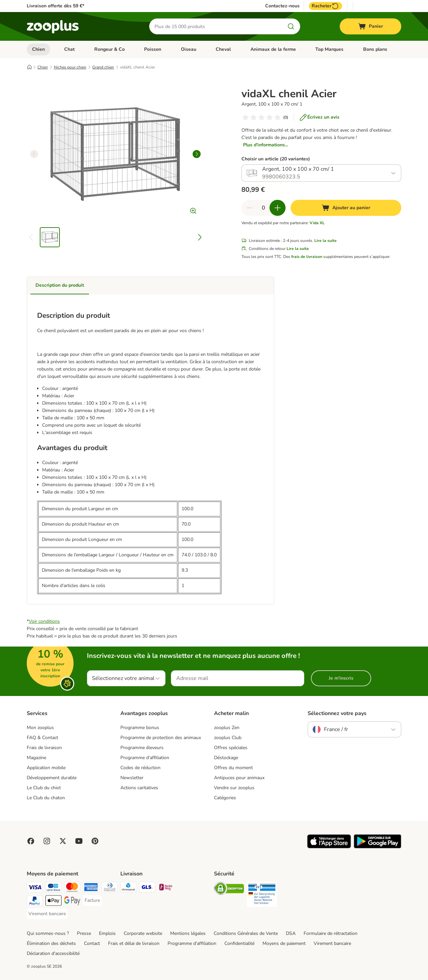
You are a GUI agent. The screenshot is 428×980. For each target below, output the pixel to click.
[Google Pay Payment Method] (72, 902)
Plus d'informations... (265, 145)
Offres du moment (233, 768)
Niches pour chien (70, 67)
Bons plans (375, 49)
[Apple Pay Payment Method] (53, 902)
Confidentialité (239, 943)
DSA (291, 933)
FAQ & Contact (42, 738)
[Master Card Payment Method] (72, 888)
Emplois (107, 933)
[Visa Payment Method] (35, 888)
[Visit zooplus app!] (329, 847)
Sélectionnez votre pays (337, 713)
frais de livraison (307, 257)
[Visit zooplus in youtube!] (79, 841)
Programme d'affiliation (145, 758)
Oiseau (189, 49)
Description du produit (60, 285)
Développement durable (52, 778)
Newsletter (132, 778)
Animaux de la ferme (273, 49)
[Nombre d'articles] (263, 208)
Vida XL (317, 223)
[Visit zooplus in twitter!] (63, 841)
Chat (69, 49)
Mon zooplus (40, 728)
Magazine (36, 758)
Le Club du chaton (46, 798)
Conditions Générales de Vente (246, 933)
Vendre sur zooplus (234, 788)
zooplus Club (228, 738)
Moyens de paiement (284, 943)
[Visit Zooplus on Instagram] (47, 841)
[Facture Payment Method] (92, 900)
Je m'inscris (341, 678)
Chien (38, 49)
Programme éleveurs (142, 748)
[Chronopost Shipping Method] (128, 888)
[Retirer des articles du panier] (249, 208)
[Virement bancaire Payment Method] (47, 914)
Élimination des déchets (51, 943)
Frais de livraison (44, 748)
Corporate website (143, 933)
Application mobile (46, 768)
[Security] (229, 890)
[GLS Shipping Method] (147, 888)
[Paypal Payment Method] (35, 902)
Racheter (326, 6)
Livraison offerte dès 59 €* (56, 6)
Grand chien (103, 67)
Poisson (153, 49)
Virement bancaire (332, 943)
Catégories (225, 798)
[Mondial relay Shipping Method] (166, 888)
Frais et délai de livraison (134, 943)
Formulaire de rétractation (331, 933)
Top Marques (329, 49)
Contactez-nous (282, 6)
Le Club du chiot (44, 788)
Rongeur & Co (110, 49)
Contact (92, 943)
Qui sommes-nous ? (48, 933)
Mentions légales (188, 933)
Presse (84, 933)
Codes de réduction (140, 768)
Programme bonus (140, 728)
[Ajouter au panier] (346, 208)
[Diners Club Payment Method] (110, 888)
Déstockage (226, 758)
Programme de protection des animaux (161, 738)
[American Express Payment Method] (91, 888)
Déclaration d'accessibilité (53, 953)
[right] (197, 154)
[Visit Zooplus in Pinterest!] (95, 841)
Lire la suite (326, 241)
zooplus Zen (227, 728)
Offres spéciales (231, 748)
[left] (34, 154)
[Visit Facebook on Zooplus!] (31, 841)
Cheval (223, 49)
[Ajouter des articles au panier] (278, 208)
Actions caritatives (139, 788)
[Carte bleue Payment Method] (53, 888)
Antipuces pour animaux (239, 778)
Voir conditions (44, 621)
